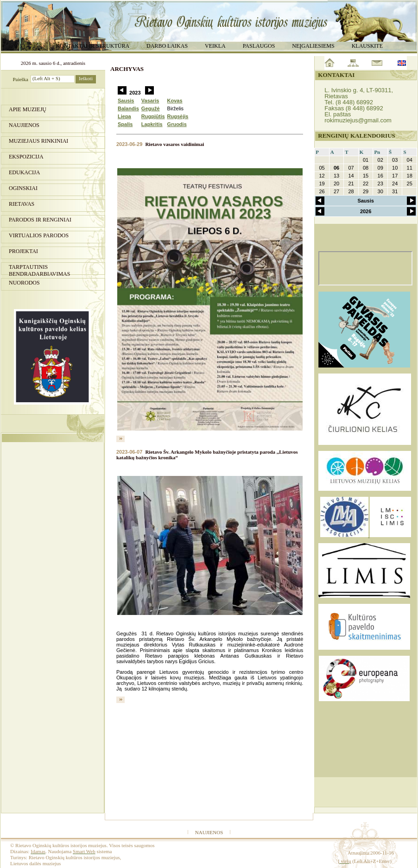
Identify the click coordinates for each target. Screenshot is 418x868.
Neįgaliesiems (313, 46)
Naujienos (24, 125)
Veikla (215, 46)
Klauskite (367, 46)
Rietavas (22, 204)
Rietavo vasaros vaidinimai (174, 144)
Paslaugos (259, 46)
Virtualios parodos (39, 235)
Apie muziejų (28, 109)
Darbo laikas (167, 46)
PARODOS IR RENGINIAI (40, 220)
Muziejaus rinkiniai (38, 141)
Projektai (23, 251)
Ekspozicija (26, 157)
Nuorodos (24, 283)
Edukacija (24, 172)
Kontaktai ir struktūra (92, 46)
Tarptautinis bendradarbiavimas (39, 269)
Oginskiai (23, 188)
